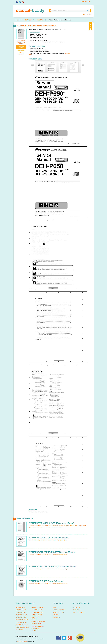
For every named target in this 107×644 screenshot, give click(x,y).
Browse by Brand (87, 14)
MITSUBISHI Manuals (22, 627)
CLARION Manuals (21, 615)
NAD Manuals (20, 630)
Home (18, 20)
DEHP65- (40, 20)
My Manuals (77, 610)
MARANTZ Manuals (22, 625)
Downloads (84, 2)
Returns (56, 615)
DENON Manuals (21, 617)
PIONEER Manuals (37, 612)
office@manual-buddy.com (21, 641)
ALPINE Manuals (21, 610)
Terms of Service (58, 612)
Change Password (79, 612)
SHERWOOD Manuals (38, 621)
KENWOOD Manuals (22, 620)
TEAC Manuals (36, 624)
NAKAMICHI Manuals (38, 607)
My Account (77, 607)
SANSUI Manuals (37, 615)
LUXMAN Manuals (21, 622)
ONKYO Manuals (37, 610)
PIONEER (29, 20)
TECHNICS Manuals (38, 626)
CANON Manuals (21, 612)
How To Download (59, 610)
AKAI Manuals (20, 607)
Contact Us (56, 617)
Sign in (89, 2)
